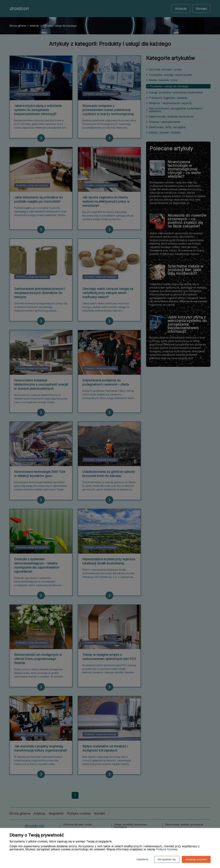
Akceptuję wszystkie (196, 859)
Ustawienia (142, 859)
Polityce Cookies (167, 849)
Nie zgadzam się (167, 859)
